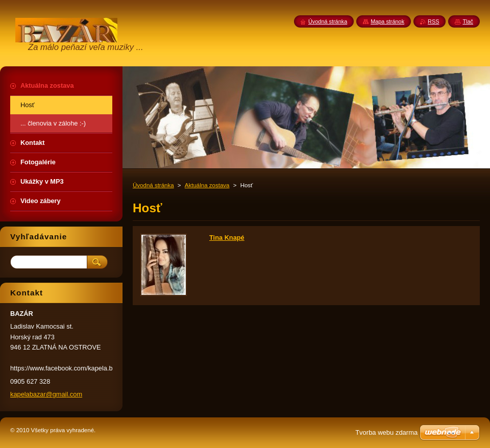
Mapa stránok (387, 21)
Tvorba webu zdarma (386, 432)
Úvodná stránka (153, 185)
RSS (433, 21)
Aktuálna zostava (207, 185)
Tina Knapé (227, 238)
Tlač (468, 21)
